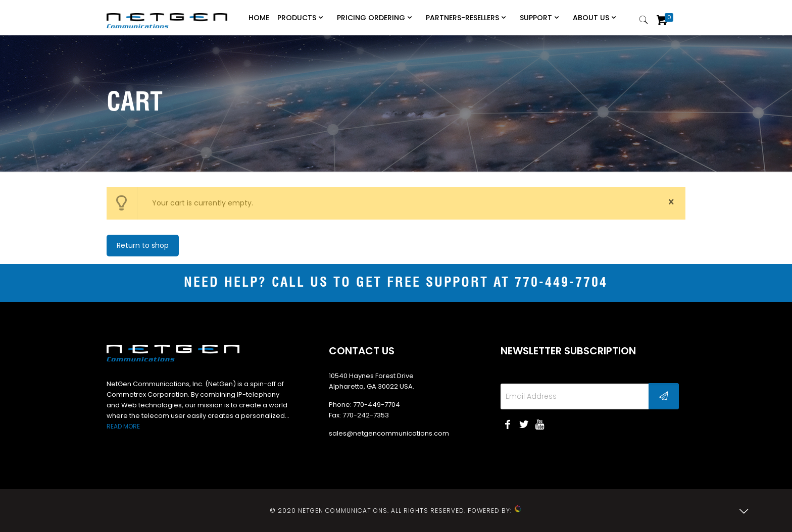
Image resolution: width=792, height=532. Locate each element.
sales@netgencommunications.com (389, 433)
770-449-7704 (561, 283)
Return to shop (143, 245)
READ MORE (123, 426)
